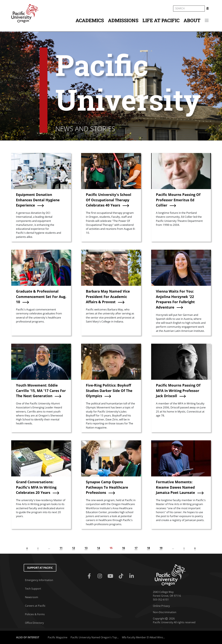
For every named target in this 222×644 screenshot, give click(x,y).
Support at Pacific (40, 568)
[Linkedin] (132, 576)
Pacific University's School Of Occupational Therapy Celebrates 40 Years (109, 200)
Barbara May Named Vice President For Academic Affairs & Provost (108, 297)
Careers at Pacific (35, 606)
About (192, 20)
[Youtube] (111, 576)
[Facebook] (90, 576)
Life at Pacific (161, 20)
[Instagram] (100, 576)
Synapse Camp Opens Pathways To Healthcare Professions (107, 487)
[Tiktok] (122, 576)
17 (136, 548)
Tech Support (33, 589)
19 (161, 548)
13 (86, 548)
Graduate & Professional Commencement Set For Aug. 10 (41, 297)
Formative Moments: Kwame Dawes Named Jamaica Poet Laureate (175, 487)
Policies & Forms (35, 614)
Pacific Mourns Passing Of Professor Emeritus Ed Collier (178, 200)
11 (61, 548)
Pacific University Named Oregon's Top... (95, 637)
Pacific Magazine (58, 637)
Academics (90, 20)
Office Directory (34, 623)
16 (123, 548)
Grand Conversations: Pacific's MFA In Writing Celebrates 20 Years (36, 487)
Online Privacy (161, 606)
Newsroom (32, 597)
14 (99, 548)
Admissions (123, 20)
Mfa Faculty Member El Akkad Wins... (143, 637)
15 (111, 548)
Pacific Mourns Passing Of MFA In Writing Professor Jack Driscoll (178, 391)
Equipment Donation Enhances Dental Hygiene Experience (38, 200)
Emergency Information (39, 580)
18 (148, 548)
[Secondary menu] (207, 20)
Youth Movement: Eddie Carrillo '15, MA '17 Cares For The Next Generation (41, 391)
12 (74, 548)
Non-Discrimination (165, 612)
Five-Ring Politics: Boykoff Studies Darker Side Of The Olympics (109, 391)
